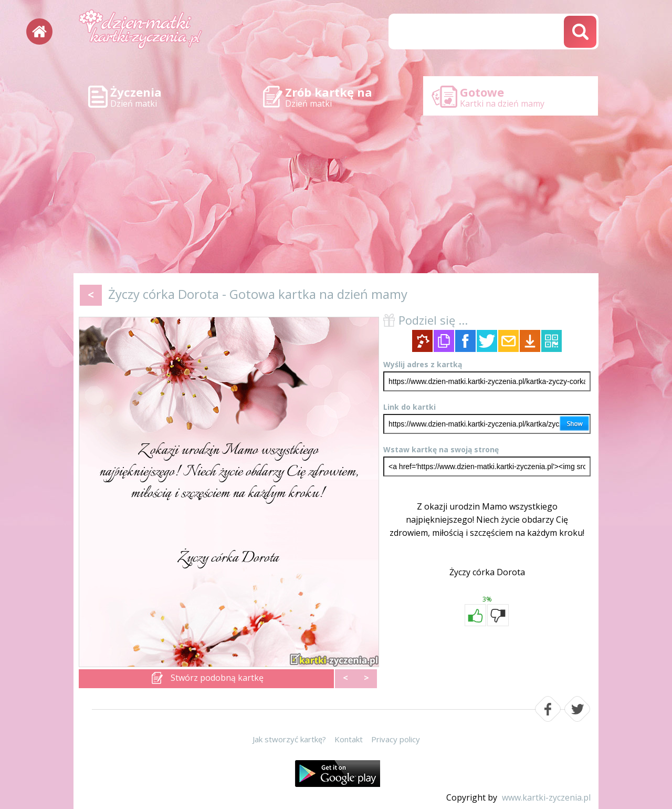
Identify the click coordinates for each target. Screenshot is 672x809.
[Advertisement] (336, 194)
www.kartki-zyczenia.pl (546, 797)
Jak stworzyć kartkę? (289, 739)
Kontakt (349, 739)
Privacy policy (396, 739)
